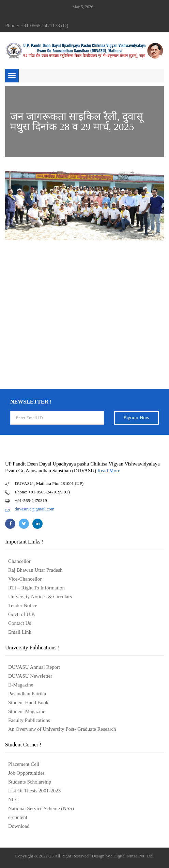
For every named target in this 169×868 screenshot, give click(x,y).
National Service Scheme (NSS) (41, 808)
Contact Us (20, 623)
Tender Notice (23, 605)
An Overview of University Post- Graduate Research (62, 729)
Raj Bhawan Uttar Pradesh (35, 570)
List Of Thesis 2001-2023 (34, 791)
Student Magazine (27, 711)
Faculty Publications (29, 720)
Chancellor (19, 561)
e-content (18, 817)
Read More (109, 471)
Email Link (20, 632)
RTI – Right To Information (36, 588)
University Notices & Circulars (40, 597)
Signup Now (137, 418)
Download (19, 826)
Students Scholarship (30, 782)
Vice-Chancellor (25, 579)
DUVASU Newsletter (30, 676)
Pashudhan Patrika (27, 694)
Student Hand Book (28, 703)
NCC (13, 800)
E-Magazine (21, 685)
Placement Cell (24, 764)
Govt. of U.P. (22, 614)
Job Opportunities (26, 773)
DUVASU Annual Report (34, 667)
